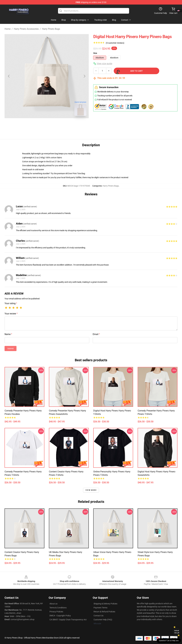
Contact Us (98, 616)
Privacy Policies (56, 612)
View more (91, 490)
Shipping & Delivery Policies (105, 604)
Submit (11, 348)
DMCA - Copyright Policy (60, 616)
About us (53, 604)
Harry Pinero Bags (51, 29)
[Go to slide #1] (39, 124)
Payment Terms (100, 608)
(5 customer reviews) (115, 43)
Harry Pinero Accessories (26, 29)
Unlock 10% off (177, 632)
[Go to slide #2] (54, 124)
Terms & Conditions (58, 608)
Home (8, 29)
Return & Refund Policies (104, 612)
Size (95, 53)
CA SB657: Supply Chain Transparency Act (68, 620)
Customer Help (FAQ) (103, 620)
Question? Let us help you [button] (169, 641)
